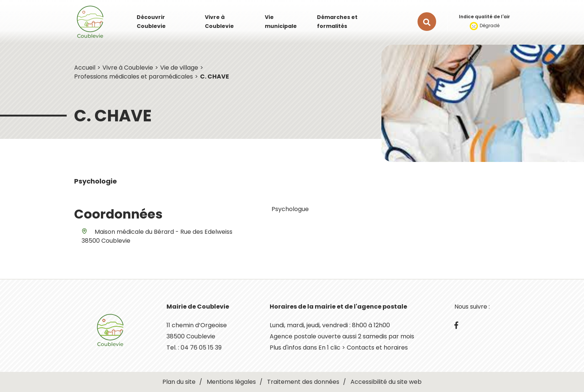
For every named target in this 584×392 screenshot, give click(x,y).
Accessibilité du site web (386, 382)
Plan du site (179, 382)
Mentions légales (231, 382)
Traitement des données (303, 382)
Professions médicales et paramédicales (134, 77)
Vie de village (179, 68)
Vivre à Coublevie (128, 68)
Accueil (85, 68)
